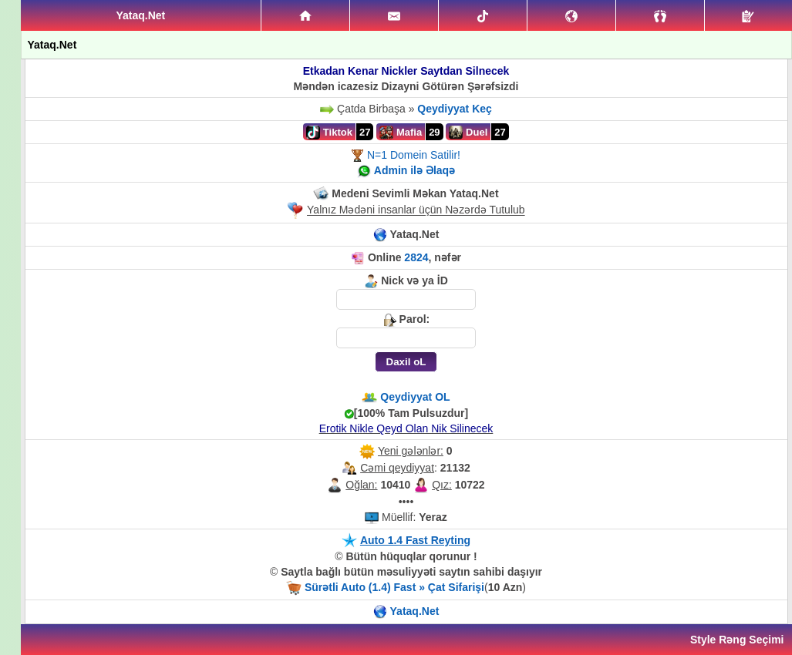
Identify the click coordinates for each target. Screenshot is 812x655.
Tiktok (329, 133)
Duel (468, 133)
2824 (416, 257)
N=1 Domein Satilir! (414, 155)
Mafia (401, 133)
